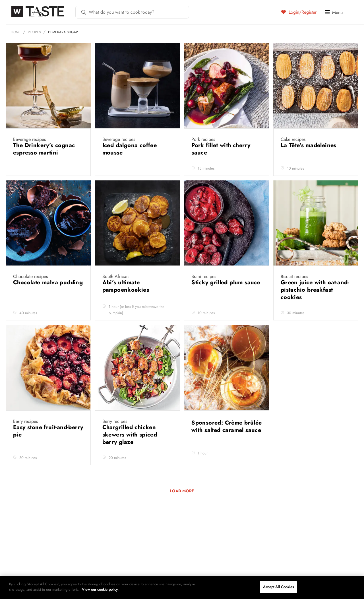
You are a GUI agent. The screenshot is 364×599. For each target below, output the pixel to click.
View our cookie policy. (100, 589)
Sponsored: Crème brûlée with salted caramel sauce (227, 426)
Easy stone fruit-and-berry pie (48, 431)
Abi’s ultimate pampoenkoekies (127, 286)
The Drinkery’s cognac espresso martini (44, 149)
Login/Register (299, 12)
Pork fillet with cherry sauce (221, 149)
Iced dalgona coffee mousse (130, 149)
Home (16, 32)
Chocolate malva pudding (48, 282)
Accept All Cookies (278, 587)
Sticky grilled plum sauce (226, 282)
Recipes (34, 32)
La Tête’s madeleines (309, 145)
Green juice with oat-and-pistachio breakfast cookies (315, 290)
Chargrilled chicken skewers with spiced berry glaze (130, 435)
